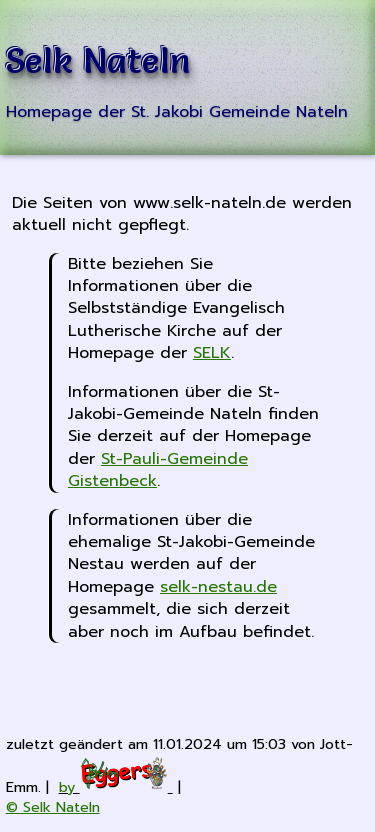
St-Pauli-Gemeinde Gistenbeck (158, 470)
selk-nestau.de (218, 587)
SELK (212, 353)
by (116, 787)
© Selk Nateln (53, 807)
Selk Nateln (98, 60)
